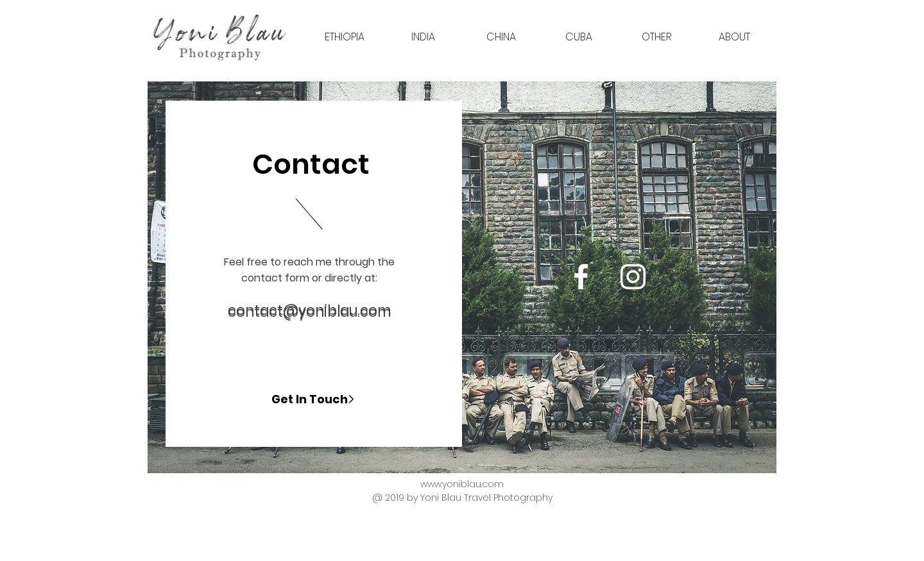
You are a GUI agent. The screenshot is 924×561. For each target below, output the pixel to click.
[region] (462, 277)
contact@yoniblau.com (309, 310)
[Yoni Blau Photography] (581, 277)
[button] (345, 37)
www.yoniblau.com (462, 484)
